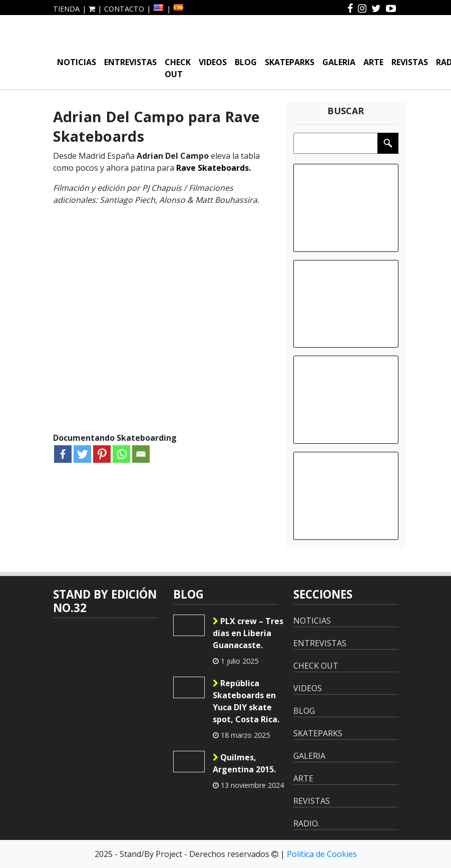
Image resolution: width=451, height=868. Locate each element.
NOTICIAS (77, 62)
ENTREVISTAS (130, 62)
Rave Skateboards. (213, 168)
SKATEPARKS (290, 62)
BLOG (246, 62)
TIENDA (66, 9)
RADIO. (306, 823)
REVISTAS (410, 62)
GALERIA (339, 62)
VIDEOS (213, 62)
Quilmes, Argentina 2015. (244, 763)
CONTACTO (124, 9)
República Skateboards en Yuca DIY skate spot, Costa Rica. (246, 701)
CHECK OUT (178, 68)
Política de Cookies (322, 854)
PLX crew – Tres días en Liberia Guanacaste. (248, 633)
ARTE (373, 62)
